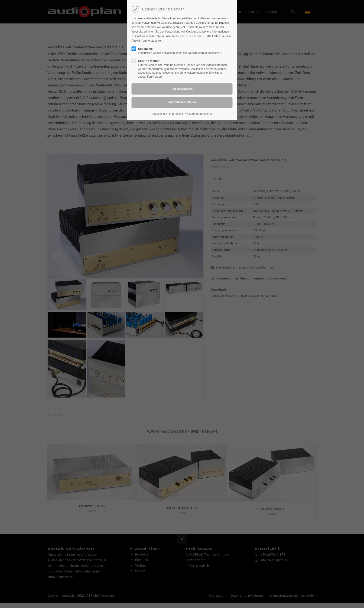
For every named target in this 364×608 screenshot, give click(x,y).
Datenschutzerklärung (189, 36)
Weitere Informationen (199, 114)
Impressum (176, 114)
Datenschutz (159, 114)
